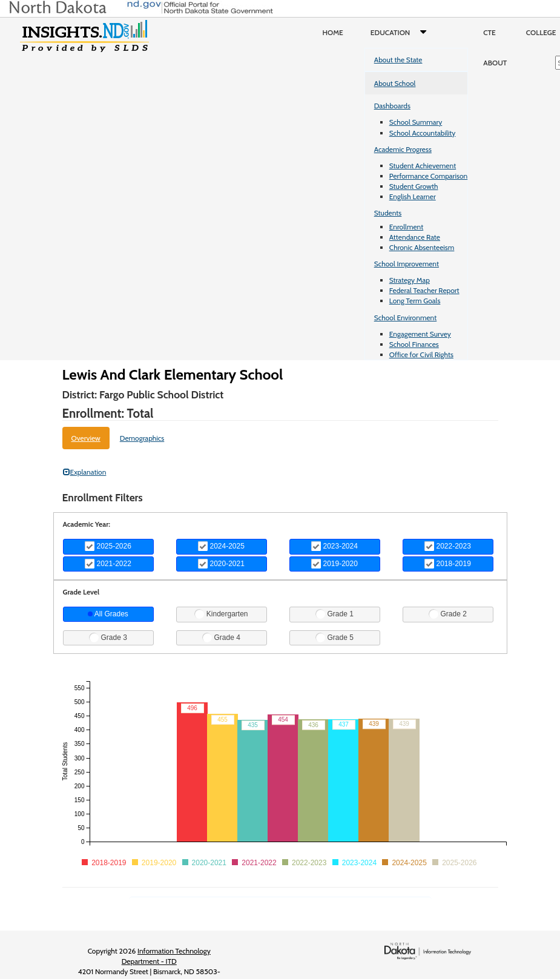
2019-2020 (334, 564)
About (495, 63)
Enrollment (406, 227)
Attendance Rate (415, 237)
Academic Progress (403, 149)
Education (401, 33)
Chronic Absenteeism (422, 247)
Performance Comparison (429, 176)
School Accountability (423, 133)
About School (395, 83)
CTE (489, 32)
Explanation (85, 472)
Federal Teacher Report (424, 290)
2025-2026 (108, 546)
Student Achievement (423, 166)
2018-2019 (448, 564)
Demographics (142, 438)
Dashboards (392, 106)
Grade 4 (221, 638)
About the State (398, 60)
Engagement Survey (420, 334)
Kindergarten (221, 614)
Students (388, 213)
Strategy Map (410, 280)
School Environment (406, 318)
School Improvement (407, 264)
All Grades (108, 614)
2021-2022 (108, 564)
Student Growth (414, 186)
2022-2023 (448, 546)
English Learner (413, 196)
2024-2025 (221, 546)
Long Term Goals (415, 301)
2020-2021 (221, 564)
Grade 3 (108, 638)
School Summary (416, 122)
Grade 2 (448, 614)
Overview (86, 438)
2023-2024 (334, 546)
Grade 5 (334, 638)
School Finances (414, 344)
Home (333, 32)
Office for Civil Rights (421, 354)
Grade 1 (334, 614)
